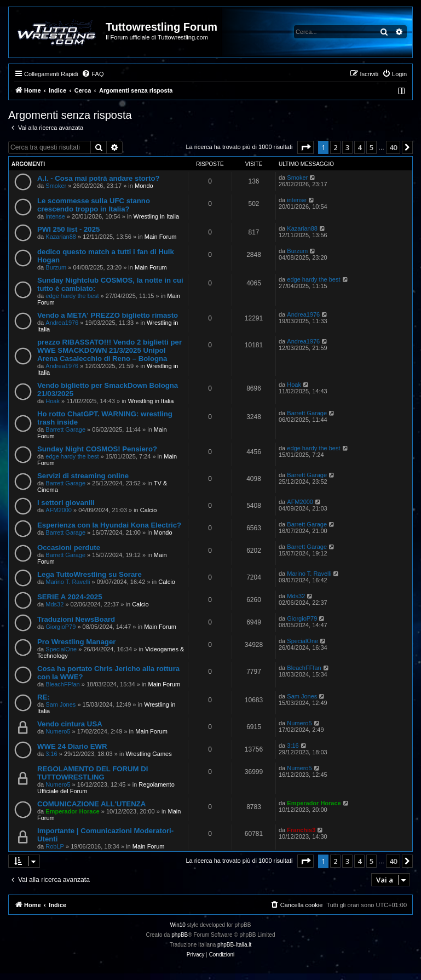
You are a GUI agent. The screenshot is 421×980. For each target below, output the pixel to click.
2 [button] (335, 147)
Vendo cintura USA (70, 724)
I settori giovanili (66, 503)
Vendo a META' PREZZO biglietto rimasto (108, 315)
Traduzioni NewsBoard (76, 619)
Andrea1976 (62, 323)
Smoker (56, 186)
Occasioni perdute (69, 548)
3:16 (51, 754)
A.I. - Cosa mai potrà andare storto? (99, 178)
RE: (44, 697)
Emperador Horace (72, 811)
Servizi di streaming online (83, 476)
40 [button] (393, 147)
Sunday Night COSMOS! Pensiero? (97, 449)
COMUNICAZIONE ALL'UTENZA (91, 804)
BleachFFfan (62, 684)
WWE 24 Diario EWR (72, 746)
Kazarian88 (61, 237)
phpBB (180, 935)
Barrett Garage (65, 429)
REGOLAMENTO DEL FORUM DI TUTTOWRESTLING (93, 773)
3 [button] (347, 147)
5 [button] (371, 147)
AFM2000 (59, 510)
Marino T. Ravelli (68, 582)
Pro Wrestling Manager (76, 642)
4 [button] (359, 147)
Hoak (53, 401)
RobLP (55, 846)
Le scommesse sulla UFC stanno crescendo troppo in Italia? (94, 205)
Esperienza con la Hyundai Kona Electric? (109, 525)
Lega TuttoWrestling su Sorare (90, 574)
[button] (305, 147)
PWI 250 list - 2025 (68, 229)
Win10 (178, 925)
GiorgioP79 (60, 627)
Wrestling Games (149, 754)
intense (55, 216)
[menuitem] (93, 74)
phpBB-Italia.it (234, 945)
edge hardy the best (72, 296)
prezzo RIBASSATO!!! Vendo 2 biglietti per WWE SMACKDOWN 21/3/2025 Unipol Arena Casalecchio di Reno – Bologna (109, 350)
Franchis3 (301, 830)
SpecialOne (61, 649)
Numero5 (58, 731)
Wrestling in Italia (157, 216)
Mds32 (54, 604)
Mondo (144, 186)
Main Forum (161, 237)
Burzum (56, 267)
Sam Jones (60, 704)
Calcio (149, 510)
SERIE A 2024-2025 (70, 597)
